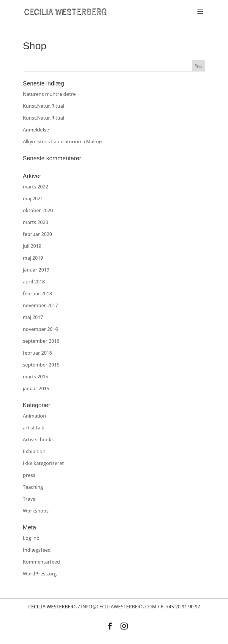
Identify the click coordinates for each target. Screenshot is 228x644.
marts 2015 (35, 377)
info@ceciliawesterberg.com (119, 607)
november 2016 (40, 329)
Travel (30, 499)
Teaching (33, 487)
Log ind (31, 538)
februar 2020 (37, 234)
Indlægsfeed (37, 550)
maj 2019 (33, 258)
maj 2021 (33, 199)
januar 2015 (36, 388)
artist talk (34, 428)
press (29, 475)
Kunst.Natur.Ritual (43, 106)
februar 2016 (37, 353)
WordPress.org (40, 574)
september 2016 (41, 341)
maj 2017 (33, 317)
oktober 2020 (38, 210)
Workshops (36, 511)
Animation (34, 416)
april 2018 (34, 282)
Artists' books (38, 440)
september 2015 (41, 365)
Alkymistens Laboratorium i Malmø (62, 142)
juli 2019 (32, 246)
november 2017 (40, 305)
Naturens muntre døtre (49, 94)
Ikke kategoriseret (43, 463)
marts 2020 (35, 222)
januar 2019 (36, 270)
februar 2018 (37, 294)
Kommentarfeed (41, 562)
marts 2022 (35, 187)
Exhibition (34, 451)
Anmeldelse (36, 130)
